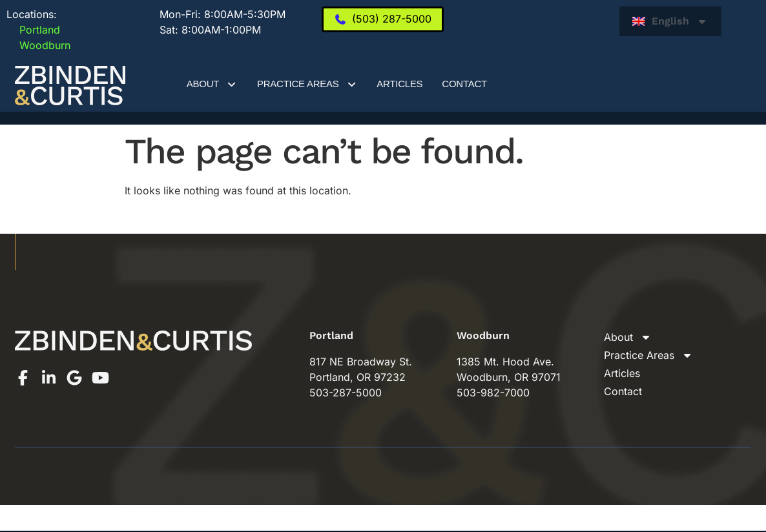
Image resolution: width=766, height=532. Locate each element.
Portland (33, 30)
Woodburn (38, 45)
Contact (464, 84)
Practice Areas (307, 84)
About (212, 84)
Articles (399, 84)
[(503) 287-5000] (383, 19)
